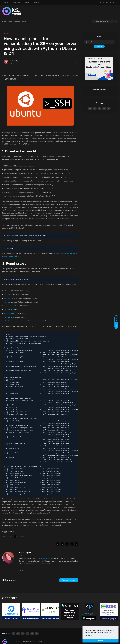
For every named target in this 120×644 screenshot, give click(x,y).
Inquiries (17, 21)
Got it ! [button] (100, 641)
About (27, 3)
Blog (10, 21)
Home (4, 21)
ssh (17, 536)
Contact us (36, 3)
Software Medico (47, 558)
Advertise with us (17, 3)
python (12, 536)
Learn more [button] (90, 635)
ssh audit (23, 536)
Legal (24, 21)
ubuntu (5, 536)
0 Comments (9, 580)
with (5, 3)
